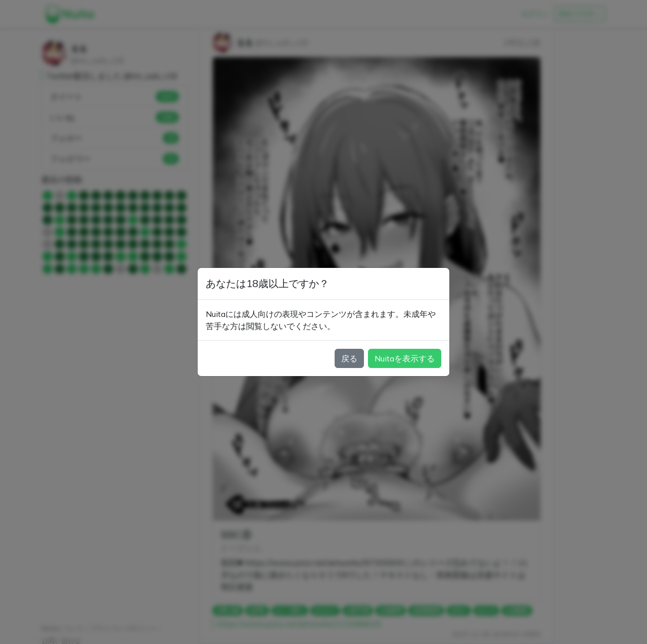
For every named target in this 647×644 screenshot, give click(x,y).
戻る (349, 358)
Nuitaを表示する (405, 358)
